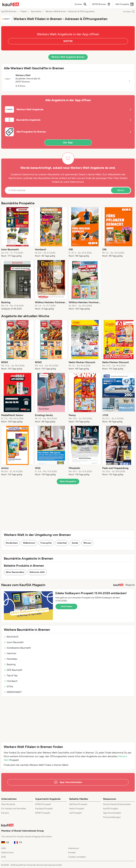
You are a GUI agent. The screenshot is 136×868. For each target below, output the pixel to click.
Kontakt (72, 853)
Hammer (10, 653)
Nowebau (11, 659)
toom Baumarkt (14, 642)
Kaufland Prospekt (44, 809)
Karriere (5, 813)
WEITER (68, 41)
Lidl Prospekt (75, 813)
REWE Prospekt (43, 813)
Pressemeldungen (112, 817)
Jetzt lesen (66, 606)
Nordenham (12, 543)
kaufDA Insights (111, 809)
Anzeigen (129, 12)
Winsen (87, 543)
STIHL (9, 687)
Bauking (10, 664)
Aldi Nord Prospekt (78, 804)
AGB (3, 857)
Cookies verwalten (77, 857)
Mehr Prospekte (68, 481)
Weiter (121, 190)
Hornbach (11, 681)
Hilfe (4, 848)
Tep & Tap (11, 675)
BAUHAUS (11, 637)
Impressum (74, 848)
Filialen (24, 12)
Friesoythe (46, 543)
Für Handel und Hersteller (14, 809)
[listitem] (17, 232)
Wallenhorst (29, 543)
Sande (75, 543)
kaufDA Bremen (9, 12)
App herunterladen (112, 813)
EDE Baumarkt (13, 670)
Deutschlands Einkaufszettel (117, 804)
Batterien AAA (37, 572)
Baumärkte (36, 12)
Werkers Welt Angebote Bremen (68, 57)
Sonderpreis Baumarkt (17, 648)
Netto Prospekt (77, 809)
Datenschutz (77, 182)
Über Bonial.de (8, 804)
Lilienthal (62, 543)
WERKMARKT (13, 692)
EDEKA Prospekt (43, 804)
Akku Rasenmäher (15, 572)
